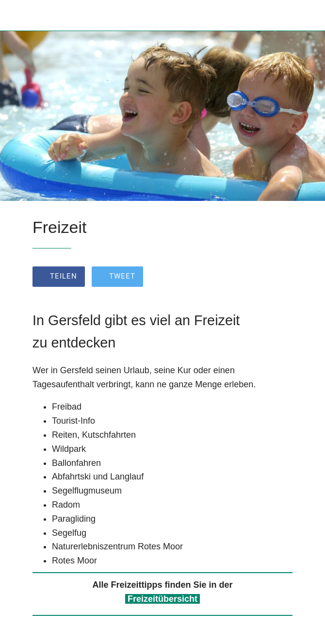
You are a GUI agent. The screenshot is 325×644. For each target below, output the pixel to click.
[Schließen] (16, 16)
